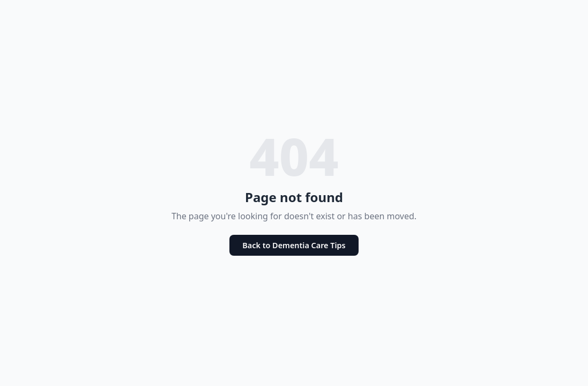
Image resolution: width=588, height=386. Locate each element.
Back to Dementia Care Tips (294, 245)
